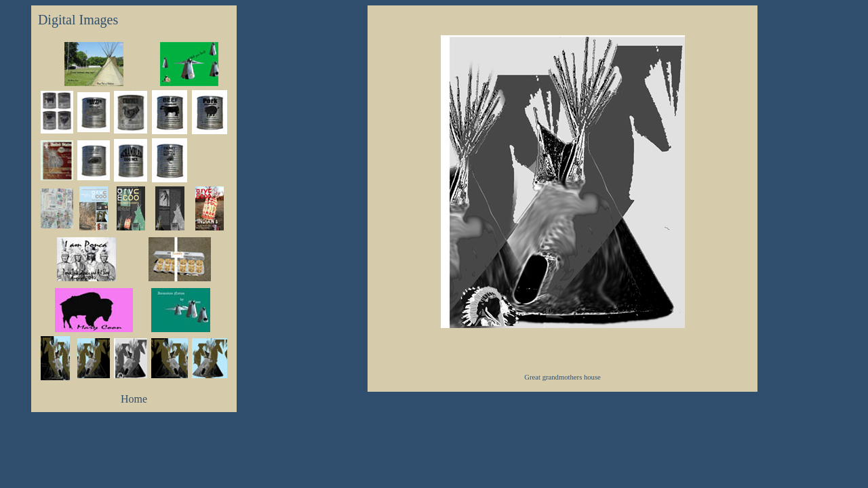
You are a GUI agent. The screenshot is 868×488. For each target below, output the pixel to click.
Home (134, 399)
